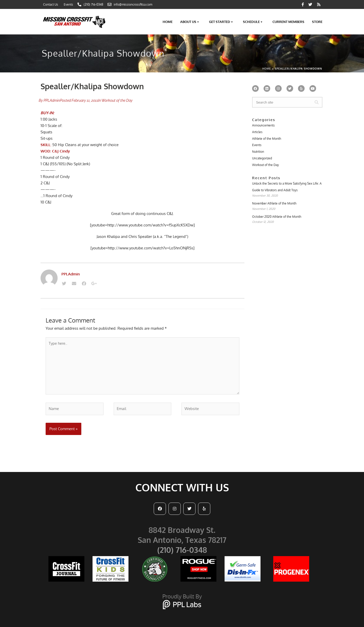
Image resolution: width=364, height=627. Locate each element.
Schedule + (254, 22)
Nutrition (258, 152)
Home (168, 22)
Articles (257, 132)
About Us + (191, 22)
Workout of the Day (117, 100)
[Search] (317, 102)
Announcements (263, 125)
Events (257, 145)
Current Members (288, 22)
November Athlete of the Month (274, 203)
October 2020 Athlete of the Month (277, 217)
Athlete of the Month (267, 139)
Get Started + (222, 22)
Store (317, 22)
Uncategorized (262, 158)
